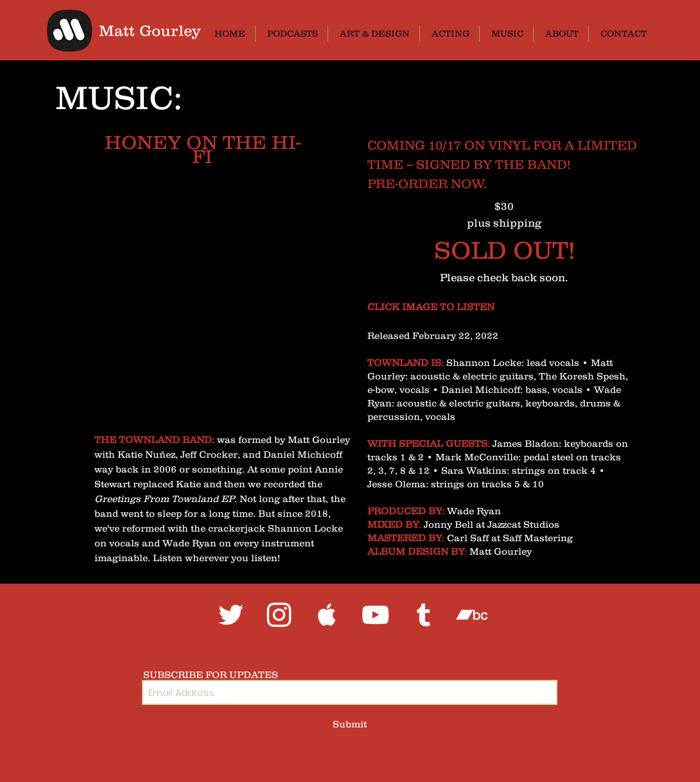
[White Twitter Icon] (231, 615)
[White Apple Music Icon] (327, 615)
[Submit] (350, 724)
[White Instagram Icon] (279, 615)
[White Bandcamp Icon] (472, 615)
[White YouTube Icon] (375, 615)
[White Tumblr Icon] (424, 615)
